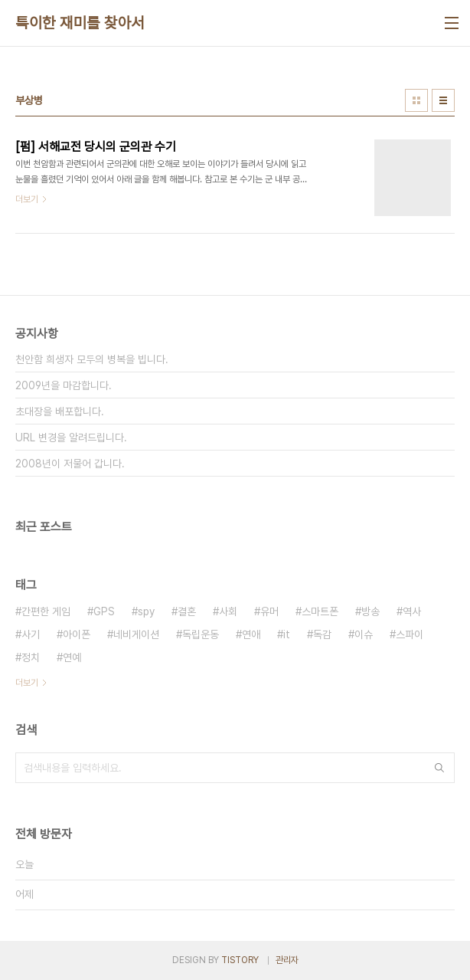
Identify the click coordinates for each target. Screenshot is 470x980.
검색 (439, 768)
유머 (269, 611)
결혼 (187, 611)
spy (146, 611)
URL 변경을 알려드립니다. (71, 438)
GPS (104, 611)
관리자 (287, 960)
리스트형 (443, 100)
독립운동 (201, 634)
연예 (72, 657)
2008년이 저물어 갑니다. (70, 464)
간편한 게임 (46, 611)
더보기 (27, 683)
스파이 (410, 634)
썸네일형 (416, 100)
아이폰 (77, 634)
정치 (31, 657)
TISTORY (240, 960)
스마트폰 (320, 611)
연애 (251, 634)
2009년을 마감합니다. (64, 385)
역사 (412, 611)
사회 (228, 611)
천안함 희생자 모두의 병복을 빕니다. (92, 359)
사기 (31, 634)
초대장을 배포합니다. (60, 411)
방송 (370, 611)
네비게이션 (136, 634)
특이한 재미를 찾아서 (80, 23)
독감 (322, 634)
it (287, 634)
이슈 (364, 634)
